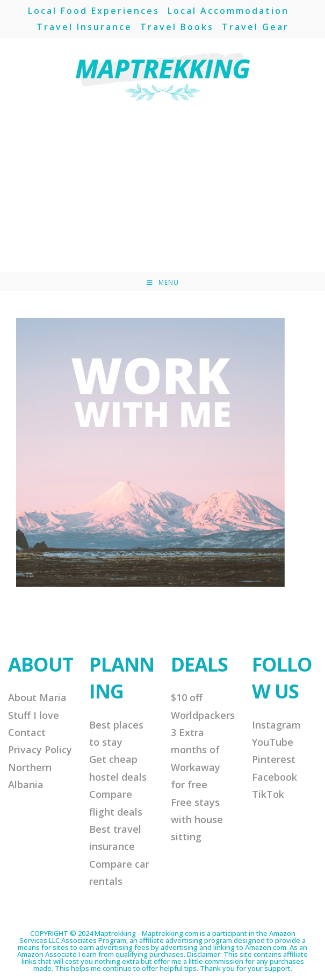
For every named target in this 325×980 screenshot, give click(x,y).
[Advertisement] (162, 192)
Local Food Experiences (94, 11)
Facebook (275, 777)
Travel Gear (255, 27)
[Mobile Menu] (163, 282)
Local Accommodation (228, 11)
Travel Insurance (84, 27)
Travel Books (177, 27)
